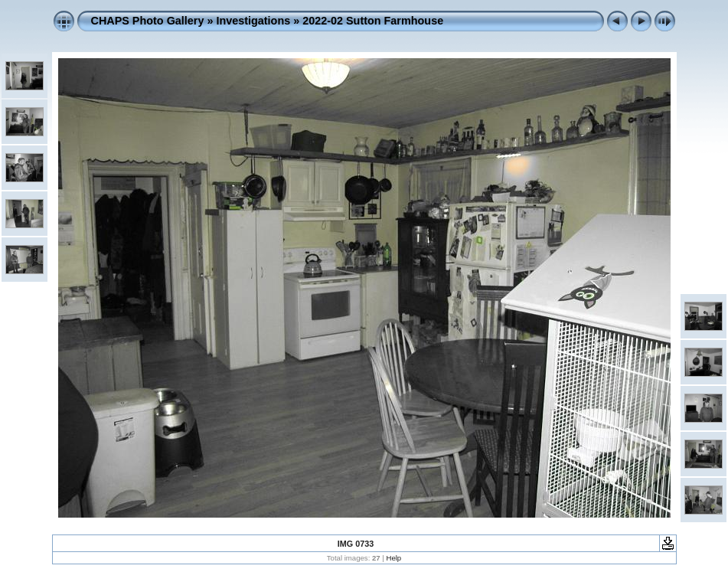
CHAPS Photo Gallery (148, 21)
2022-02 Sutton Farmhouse (373, 21)
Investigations (253, 21)
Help (393, 558)
